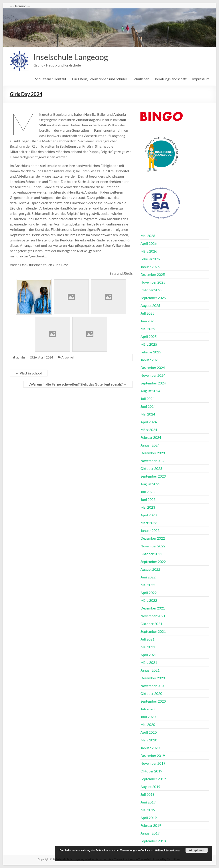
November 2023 (153, 461)
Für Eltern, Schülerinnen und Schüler (100, 79)
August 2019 (150, 787)
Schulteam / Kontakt (51, 79)
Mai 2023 (148, 507)
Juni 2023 (148, 499)
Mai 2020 (148, 724)
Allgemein (68, 357)
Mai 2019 (148, 810)
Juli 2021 (147, 639)
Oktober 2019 (151, 771)
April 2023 (149, 515)
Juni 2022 (148, 577)
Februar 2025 (151, 352)
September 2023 (153, 476)
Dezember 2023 (153, 453)
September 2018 (153, 841)
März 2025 (149, 344)
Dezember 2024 (153, 367)
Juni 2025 (148, 321)
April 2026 (149, 243)
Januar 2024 (150, 445)
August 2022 (150, 569)
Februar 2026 (151, 259)
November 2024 (153, 375)
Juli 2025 (147, 313)
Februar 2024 (151, 437)
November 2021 (153, 616)
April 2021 (149, 655)
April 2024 (149, 422)
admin (21, 357)
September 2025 (153, 298)
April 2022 (149, 593)
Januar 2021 (150, 670)
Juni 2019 (148, 802)
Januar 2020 (150, 748)
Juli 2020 (147, 709)
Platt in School (29, 373)
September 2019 (153, 779)
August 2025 (150, 305)
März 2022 (149, 600)
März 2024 (149, 430)
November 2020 (153, 686)
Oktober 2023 (151, 468)
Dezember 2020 (153, 678)
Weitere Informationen (168, 850)
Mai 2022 (148, 585)
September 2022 (153, 561)
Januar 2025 (150, 360)
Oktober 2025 (151, 290)
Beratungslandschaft (171, 79)
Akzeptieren (197, 850)
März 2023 (149, 523)
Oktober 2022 (151, 554)
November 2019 (153, 763)
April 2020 (149, 732)
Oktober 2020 (151, 693)
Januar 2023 (150, 530)
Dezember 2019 (153, 755)
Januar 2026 (150, 267)
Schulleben (141, 79)
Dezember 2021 (153, 608)
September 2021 (153, 631)
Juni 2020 (148, 717)
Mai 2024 (148, 414)
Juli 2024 (147, 399)
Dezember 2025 (153, 274)
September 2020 (153, 701)
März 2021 (149, 662)
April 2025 (149, 336)
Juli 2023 (147, 492)
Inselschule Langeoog (71, 57)
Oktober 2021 (151, 624)
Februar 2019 (151, 825)
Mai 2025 (148, 329)
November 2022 (153, 546)
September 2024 (153, 383)
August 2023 (150, 484)
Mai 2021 (148, 647)
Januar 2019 (150, 833)
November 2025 (153, 282)
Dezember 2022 (153, 538)
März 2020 (149, 740)
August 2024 (150, 391)
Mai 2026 (148, 236)
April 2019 (149, 818)
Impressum (201, 79)
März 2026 (149, 251)
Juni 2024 (148, 406)
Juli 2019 (147, 794)
